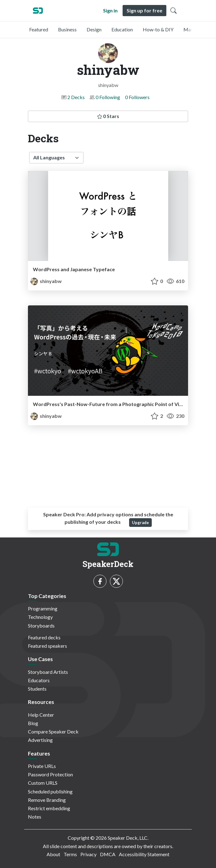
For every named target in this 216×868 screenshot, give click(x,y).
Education (122, 29)
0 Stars (108, 116)
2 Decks (76, 97)
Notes (35, 817)
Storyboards (41, 626)
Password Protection (50, 774)
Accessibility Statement (144, 854)
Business (67, 29)
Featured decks (44, 637)
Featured (39, 29)
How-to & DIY (158, 29)
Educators (39, 680)
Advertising (40, 740)
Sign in (110, 10)
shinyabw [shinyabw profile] (46, 281)
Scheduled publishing (50, 791)
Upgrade (140, 523)
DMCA (108, 854)
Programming (43, 608)
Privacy (88, 854)
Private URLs (42, 766)
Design (94, 29)
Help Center (41, 715)
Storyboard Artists (48, 672)
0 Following (108, 97)
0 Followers (137, 97)
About (53, 854)
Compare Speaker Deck (53, 731)
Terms (70, 854)
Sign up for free (144, 10)
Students (37, 689)
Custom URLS (43, 783)
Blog (33, 723)
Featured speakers (47, 646)
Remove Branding (47, 800)
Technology (40, 617)
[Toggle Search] (173, 11)
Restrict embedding (49, 808)
